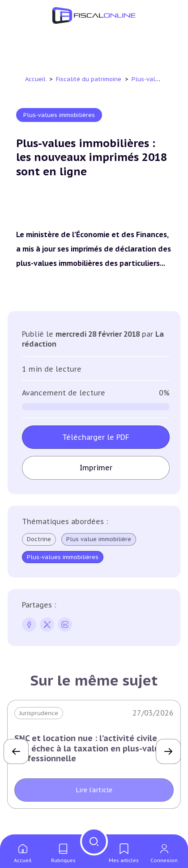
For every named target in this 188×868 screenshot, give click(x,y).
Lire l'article (94, 790)
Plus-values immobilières (59, 115)
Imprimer (96, 468)
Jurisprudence (39, 713)
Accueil (35, 79)
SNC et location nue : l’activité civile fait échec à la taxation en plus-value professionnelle (89, 748)
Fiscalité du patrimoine (90, 79)
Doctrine (39, 539)
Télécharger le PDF (96, 437)
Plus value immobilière (99, 539)
